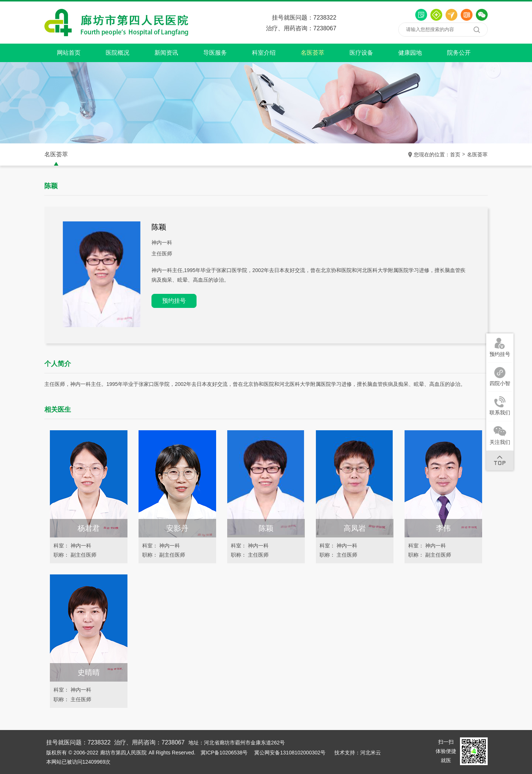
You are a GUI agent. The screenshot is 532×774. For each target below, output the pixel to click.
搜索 (477, 30)
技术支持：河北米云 (358, 753)
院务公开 (459, 53)
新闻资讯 (166, 53)
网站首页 (69, 53)
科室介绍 (264, 53)
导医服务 (215, 53)
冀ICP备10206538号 (224, 753)
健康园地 (410, 53)
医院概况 (117, 53)
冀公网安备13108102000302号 (290, 753)
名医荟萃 (313, 53)
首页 (455, 155)
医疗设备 (361, 53)
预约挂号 (174, 301)
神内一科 (162, 242)
